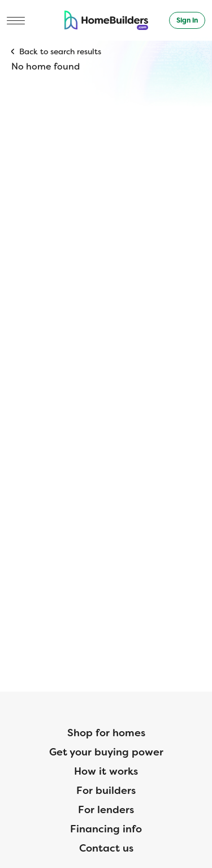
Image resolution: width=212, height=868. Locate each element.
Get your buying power (106, 752)
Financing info (106, 829)
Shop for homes (106, 733)
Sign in (187, 20)
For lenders (106, 810)
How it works (106, 771)
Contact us (106, 848)
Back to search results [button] (60, 51)
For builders (106, 791)
